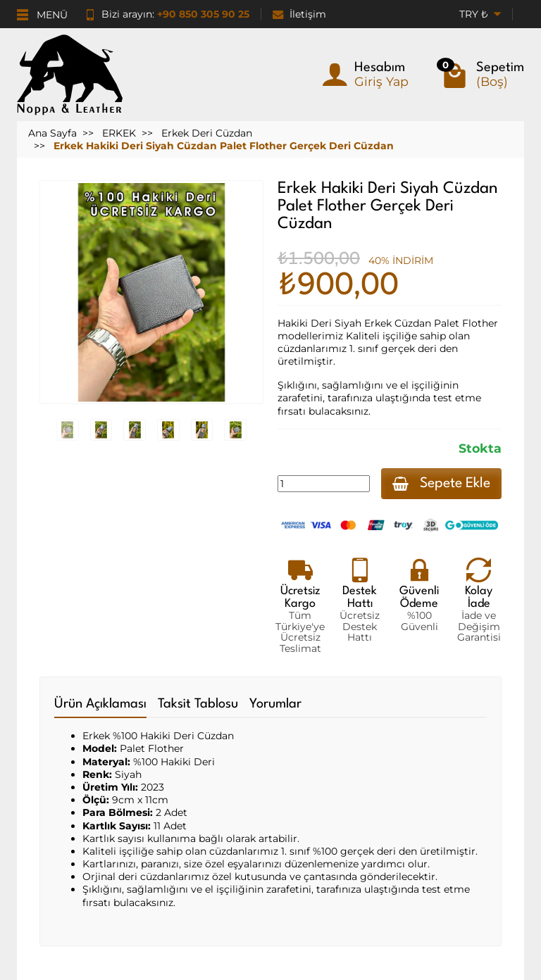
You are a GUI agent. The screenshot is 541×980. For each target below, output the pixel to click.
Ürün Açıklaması (100, 704)
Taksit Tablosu (198, 704)
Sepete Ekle (441, 484)
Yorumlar (275, 704)
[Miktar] (324, 484)
